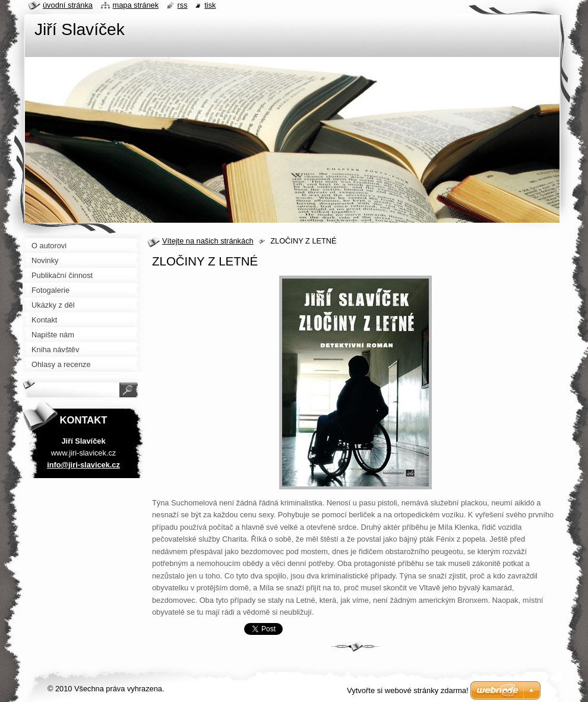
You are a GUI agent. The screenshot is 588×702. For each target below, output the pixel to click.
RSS (183, 5)
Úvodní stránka (68, 5)
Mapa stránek (136, 5)
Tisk (210, 5)
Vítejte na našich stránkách (208, 241)
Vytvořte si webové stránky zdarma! (408, 690)
